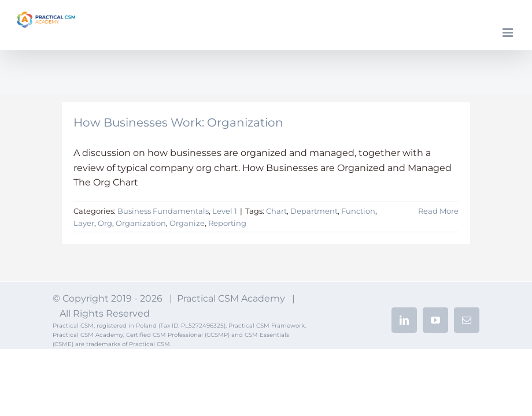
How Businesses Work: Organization (178, 122)
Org (105, 223)
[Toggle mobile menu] (509, 33)
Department (314, 211)
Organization (141, 223)
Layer (84, 223)
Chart (276, 211)
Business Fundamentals (163, 211)
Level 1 (225, 211)
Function (358, 211)
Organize (187, 223)
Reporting (227, 223)
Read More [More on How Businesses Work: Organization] (438, 211)
